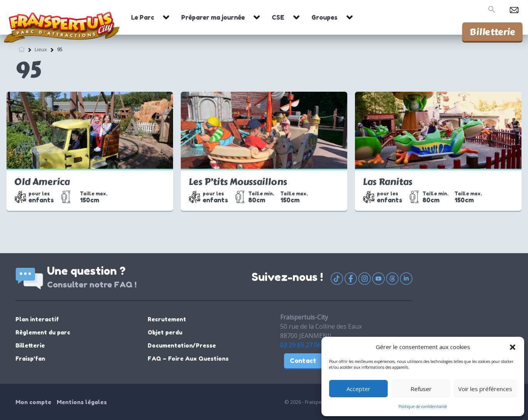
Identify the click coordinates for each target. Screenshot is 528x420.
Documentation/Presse (182, 345)
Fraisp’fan (30, 359)
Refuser (421, 389)
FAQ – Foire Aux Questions (188, 359)
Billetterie (492, 32)
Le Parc (143, 17)
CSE (278, 17)
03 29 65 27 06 (301, 345)
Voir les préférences (485, 389)
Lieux (41, 49)
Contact (303, 361)
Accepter (358, 389)
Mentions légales (82, 402)
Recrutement (167, 319)
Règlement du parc (43, 332)
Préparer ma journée (213, 17)
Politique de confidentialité (423, 407)
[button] (513, 347)
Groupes (325, 17)
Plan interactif (37, 319)
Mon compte (33, 402)
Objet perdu (165, 332)
